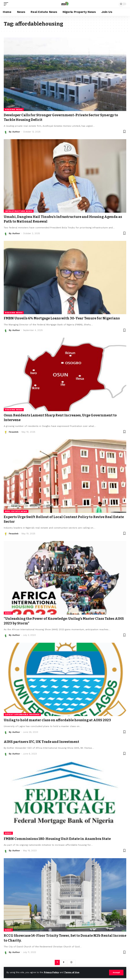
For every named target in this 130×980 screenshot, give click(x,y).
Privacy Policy (51, 972)
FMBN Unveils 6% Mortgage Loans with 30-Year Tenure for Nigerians (62, 318)
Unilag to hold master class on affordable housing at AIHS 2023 (57, 720)
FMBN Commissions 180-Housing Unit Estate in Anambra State (57, 839)
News (8, 613)
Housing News (14, 109)
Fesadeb (14, 432)
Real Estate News (16, 511)
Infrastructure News (19, 211)
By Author (14, 132)
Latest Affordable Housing (22, 714)
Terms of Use (72, 972)
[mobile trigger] (7, 4)
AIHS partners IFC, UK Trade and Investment (41, 742)
